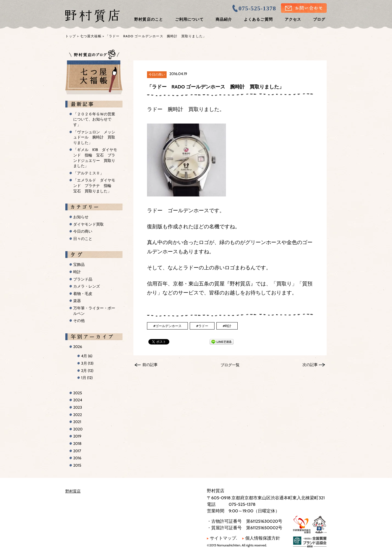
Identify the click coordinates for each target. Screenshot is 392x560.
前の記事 (150, 365)
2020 (78, 429)
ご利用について (189, 19)
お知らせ (81, 217)
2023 (78, 407)
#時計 (227, 326)
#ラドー (202, 326)
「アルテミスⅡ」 (88, 173)
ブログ (319, 19)
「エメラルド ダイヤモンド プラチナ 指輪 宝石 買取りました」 (94, 185)
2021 (77, 422)
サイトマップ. (222, 538)
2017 (77, 451)
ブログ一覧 (230, 365)
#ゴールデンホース (167, 326)
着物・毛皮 (83, 294)
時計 (77, 272)
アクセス (293, 19)
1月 (87, 378)
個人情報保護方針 (261, 538)
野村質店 (73, 491)
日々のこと (83, 239)
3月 (87, 363)
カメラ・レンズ (87, 286)
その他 (79, 321)
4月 (87, 356)
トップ (71, 36)
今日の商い (157, 74)
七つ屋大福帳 (91, 36)
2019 (77, 436)
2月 (87, 371)
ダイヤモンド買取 (88, 224)
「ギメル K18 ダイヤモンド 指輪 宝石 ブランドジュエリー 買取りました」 (95, 158)
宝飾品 (79, 264)
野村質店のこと (148, 19)
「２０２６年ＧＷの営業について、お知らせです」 (94, 119)
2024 (78, 400)
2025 (78, 393)
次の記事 (310, 365)
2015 (77, 465)
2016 (77, 458)
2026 (78, 347)
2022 (78, 415)
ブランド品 (83, 279)
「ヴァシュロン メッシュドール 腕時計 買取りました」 (94, 137)
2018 (77, 444)
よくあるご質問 (258, 19)
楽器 (77, 301)
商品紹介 (224, 19)
